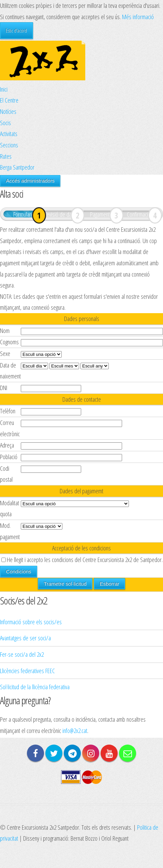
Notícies (8, 111)
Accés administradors (30, 181)
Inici (4, 89)
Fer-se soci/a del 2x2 (22, 654)
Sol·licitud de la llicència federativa (35, 687)
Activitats (9, 133)
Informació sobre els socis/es (31, 622)
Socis (5, 123)
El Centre (9, 100)
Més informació (138, 17)
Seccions (9, 145)
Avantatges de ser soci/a (25, 638)
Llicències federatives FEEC (27, 671)
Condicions (18, 571)
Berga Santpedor (17, 167)
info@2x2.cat (75, 730)
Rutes (6, 156)
